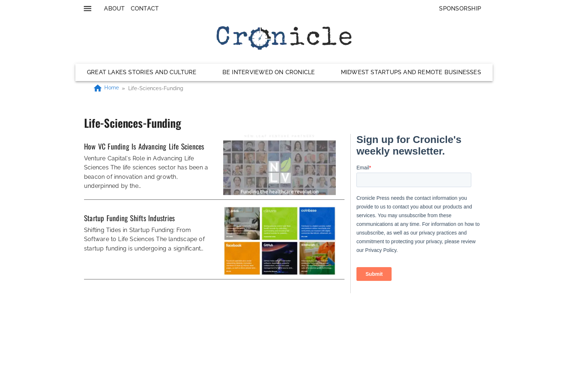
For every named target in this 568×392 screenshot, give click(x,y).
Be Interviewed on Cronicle (269, 72)
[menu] (87, 9)
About (114, 9)
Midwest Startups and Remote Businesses (411, 72)
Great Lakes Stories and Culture (142, 72)
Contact (145, 9)
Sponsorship (460, 9)
